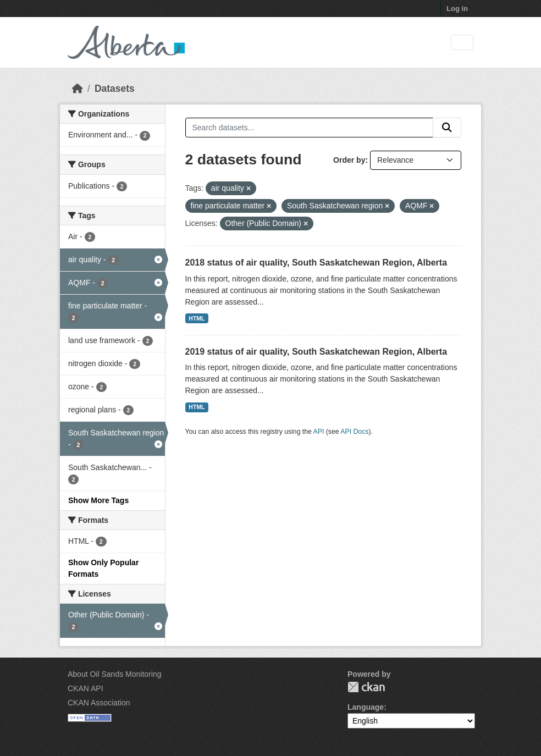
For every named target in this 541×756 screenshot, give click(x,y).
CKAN (366, 687)
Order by (349, 160)
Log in (457, 9)
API (319, 432)
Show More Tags (98, 500)
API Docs (354, 432)
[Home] (78, 89)
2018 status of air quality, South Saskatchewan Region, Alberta (316, 263)
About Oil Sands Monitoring (114, 674)
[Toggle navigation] (462, 43)
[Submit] (447, 128)
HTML (197, 318)
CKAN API (85, 688)
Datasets (115, 89)
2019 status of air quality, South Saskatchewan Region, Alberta (316, 352)
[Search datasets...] (310, 128)
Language (366, 707)
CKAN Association (99, 703)
